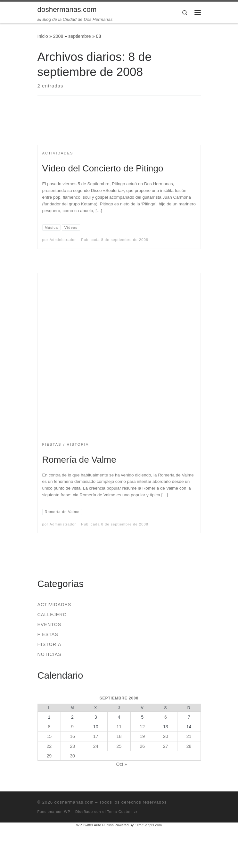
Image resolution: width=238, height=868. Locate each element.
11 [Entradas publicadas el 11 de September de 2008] (119, 727)
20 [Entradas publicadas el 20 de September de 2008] (166, 736)
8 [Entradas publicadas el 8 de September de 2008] (49, 727)
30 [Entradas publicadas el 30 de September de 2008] (72, 756)
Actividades (54, 605)
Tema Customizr (122, 812)
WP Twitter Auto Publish (95, 825)
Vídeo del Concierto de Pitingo (103, 168)
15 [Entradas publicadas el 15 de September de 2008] (49, 736)
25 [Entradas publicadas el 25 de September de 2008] (119, 746)
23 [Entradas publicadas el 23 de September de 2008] (72, 746)
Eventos (49, 624)
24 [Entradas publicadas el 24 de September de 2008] (96, 746)
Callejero (52, 615)
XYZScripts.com (149, 825)
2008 (58, 36)
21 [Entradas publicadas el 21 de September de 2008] (189, 736)
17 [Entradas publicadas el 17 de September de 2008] (96, 736)
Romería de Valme (79, 460)
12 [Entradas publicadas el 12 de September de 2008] (142, 727)
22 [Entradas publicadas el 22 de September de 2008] (49, 746)
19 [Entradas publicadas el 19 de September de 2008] (142, 736)
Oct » (121, 764)
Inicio (43, 36)
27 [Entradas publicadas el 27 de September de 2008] (166, 746)
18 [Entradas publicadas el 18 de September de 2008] (119, 736)
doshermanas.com (74, 802)
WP (67, 812)
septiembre (80, 36)
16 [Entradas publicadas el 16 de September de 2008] (72, 736)
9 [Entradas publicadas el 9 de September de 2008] (72, 727)
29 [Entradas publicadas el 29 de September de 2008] (49, 756)
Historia (49, 644)
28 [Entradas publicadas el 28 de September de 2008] (189, 746)
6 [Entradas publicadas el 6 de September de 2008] (166, 717)
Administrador (63, 240)
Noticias (49, 654)
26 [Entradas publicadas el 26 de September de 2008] (142, 746)
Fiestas (48, 634)
